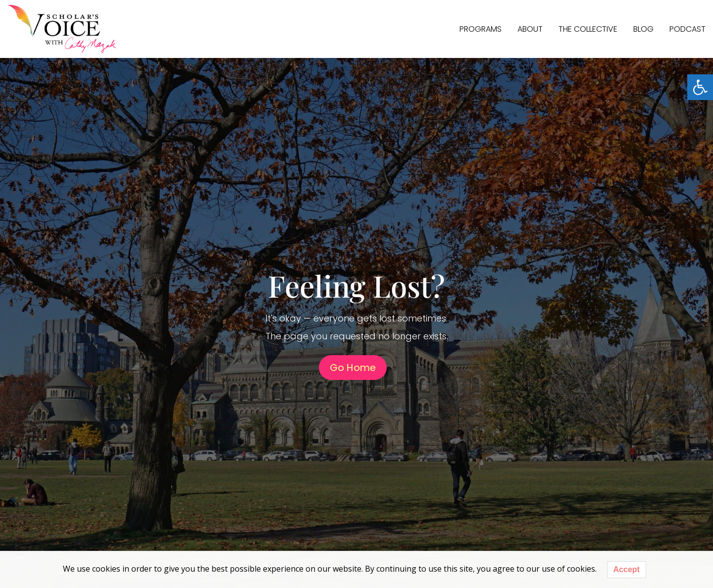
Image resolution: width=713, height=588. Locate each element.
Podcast (688, 29)
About (530, 29)
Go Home (353, 368)
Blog (643, 29)
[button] (700, 87)
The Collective (588, 29)
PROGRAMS (481, 29)
